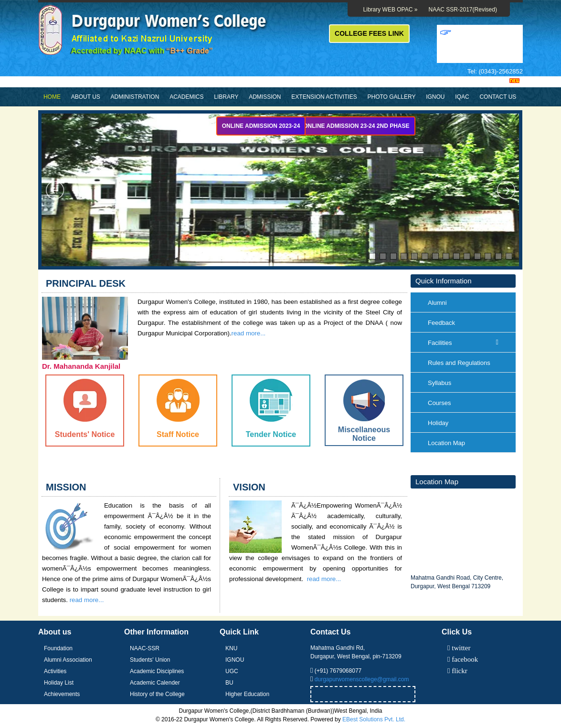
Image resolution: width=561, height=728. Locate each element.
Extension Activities (324, 97)
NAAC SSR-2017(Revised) (463, 10)
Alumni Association (68, 660)
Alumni (437, 303)
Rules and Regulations (459, 363)
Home (52, 97)
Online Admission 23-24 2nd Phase (356, 126)
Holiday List (59, 683)
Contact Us (498, 97)
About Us (86, 97)
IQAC (462, 97)
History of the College (157, 694)
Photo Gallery (391, 97)
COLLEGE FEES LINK (369, 33)
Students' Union (150, 660)
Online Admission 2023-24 (261, 126)
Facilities (463, 343)
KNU (231, 648)
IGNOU (435, 97)
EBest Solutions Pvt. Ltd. (374, 719)
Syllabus (439, 383)
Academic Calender (155, 683)
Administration (135, 97)
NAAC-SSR (145, 648)
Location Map (446, 443)
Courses (439, 403)
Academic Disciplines (157, 671)
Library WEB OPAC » (391, 10)
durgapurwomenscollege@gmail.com (362, 679)
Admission (265, 97)
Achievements (62, 694)
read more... (87, 600)
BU (229, 683)
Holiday (438, 423)
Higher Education (247, 694)
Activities (55, 671)
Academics (186, 97)
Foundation (58, 648)
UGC (232, 671)
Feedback (441, 323)
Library (226, 97)
